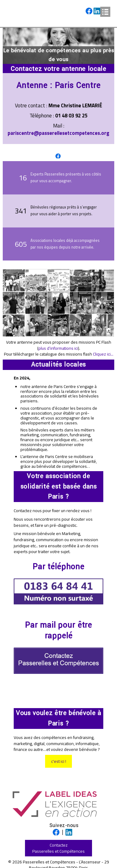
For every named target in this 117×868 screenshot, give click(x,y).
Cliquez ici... (103, 354)
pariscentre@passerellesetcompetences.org (58, 133)
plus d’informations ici (58, 348)
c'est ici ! (59, 761)
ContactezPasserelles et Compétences (58, 848)
